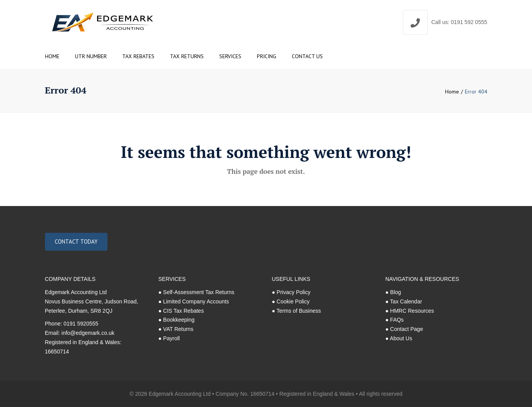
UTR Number (91, 56)
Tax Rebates (138, 56)
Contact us (307, 56)
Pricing (267, 56)
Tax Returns (187, 56)
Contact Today (76, 242)
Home (52, 56)
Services (230, 56)
